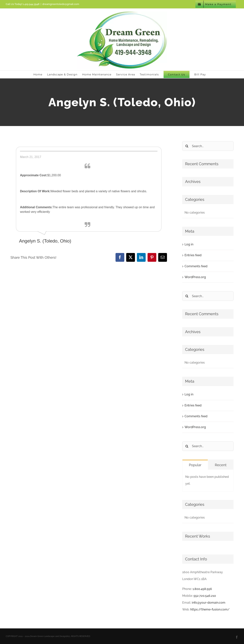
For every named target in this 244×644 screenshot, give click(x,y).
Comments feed (196, 266)
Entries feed (193, 255)
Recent (221, 465)
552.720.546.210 (205, 596)
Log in (189, 244)
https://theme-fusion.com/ (210, 609)
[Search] (187, 146)
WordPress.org (195, 277)
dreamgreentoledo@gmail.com (61, 4)
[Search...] (208, 146)
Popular (195, 465)
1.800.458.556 (202, 589)
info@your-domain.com (209, 603)
